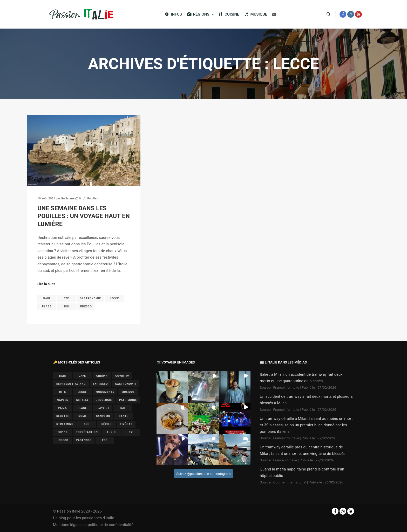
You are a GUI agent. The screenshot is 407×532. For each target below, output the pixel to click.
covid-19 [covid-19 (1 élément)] (122, 376)
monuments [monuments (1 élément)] (105, 392)
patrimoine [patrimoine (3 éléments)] (128, 400)
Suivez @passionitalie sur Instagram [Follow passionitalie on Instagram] (203, 474)
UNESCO (86, 307)
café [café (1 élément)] (82, 376)
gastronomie (90, 298)
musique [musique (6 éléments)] (128, 392)
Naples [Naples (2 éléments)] (63, 400)
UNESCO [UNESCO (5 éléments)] (63, 440)
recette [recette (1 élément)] (63, 416)
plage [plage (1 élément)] (82, 408)
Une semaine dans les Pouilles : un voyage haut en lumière (84, 216)
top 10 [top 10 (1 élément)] (62, 432)
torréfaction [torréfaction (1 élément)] (87, 432)
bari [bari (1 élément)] (63, 376)
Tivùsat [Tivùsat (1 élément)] (126, 424)
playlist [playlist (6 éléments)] (103, 408)
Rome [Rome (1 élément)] (83, 416)
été (66, 298)
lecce (114, 298)
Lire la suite (46, 284)
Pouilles (93, 198)
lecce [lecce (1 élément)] (82, 392)
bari (47, 298)
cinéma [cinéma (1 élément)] (102, 376)
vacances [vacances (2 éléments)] (84, 440)
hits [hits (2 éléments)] (63, 392)
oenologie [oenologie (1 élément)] (104, 400)
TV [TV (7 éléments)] (131, 432)
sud (66, 307)
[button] (172, 387)
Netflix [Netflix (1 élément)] (82, 400)
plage (47, 307)
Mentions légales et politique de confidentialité (93, 525)
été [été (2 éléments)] (105, 440)
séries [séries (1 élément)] (107, 424)
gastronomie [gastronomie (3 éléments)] (126, 384)
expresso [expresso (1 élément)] (100, 384)
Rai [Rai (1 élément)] (123, 408)
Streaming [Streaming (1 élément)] (65, 424)
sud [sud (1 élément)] (87, 424)
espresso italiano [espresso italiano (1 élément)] (71, 384)
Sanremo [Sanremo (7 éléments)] (103, 416)
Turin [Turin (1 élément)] (111, 432)
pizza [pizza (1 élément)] (62, 408)
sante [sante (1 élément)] (124, 416)
